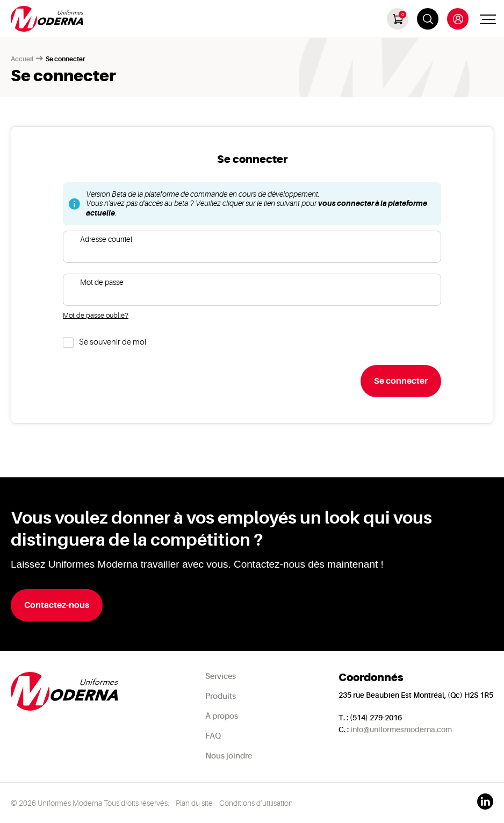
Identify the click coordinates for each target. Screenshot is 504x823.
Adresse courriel (106, 239)
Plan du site (194, 803)
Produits (221, 696)
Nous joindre (229, 756)
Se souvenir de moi (113, 342)
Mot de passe (102, 282)
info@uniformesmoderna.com (401, 729)
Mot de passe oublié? (96, 315)
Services (221, 677)
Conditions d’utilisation (256, 803)
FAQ (213, 736)
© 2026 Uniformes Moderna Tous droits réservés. (90, 803)
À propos (222, 716)
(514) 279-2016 (376, 718)
